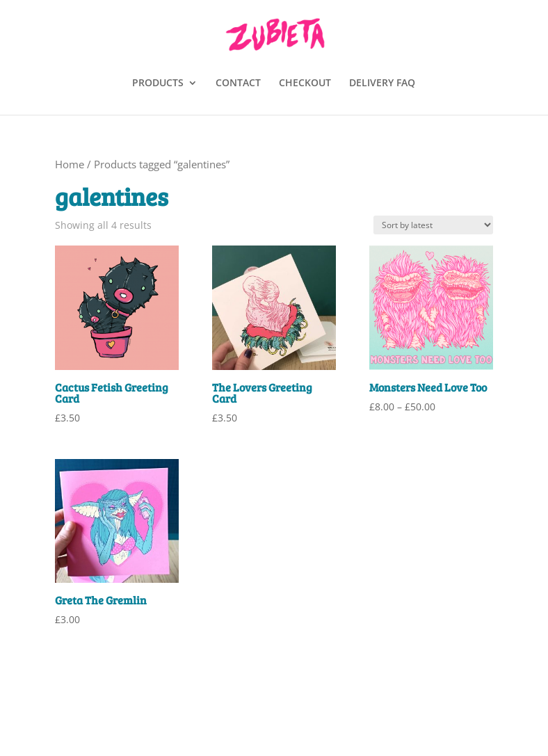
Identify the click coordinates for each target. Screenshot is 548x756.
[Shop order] (433, 225)
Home (70, 164)
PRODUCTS (158, 83)
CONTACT (238, 83)
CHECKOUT (305, 83)
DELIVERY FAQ (382, 83)
